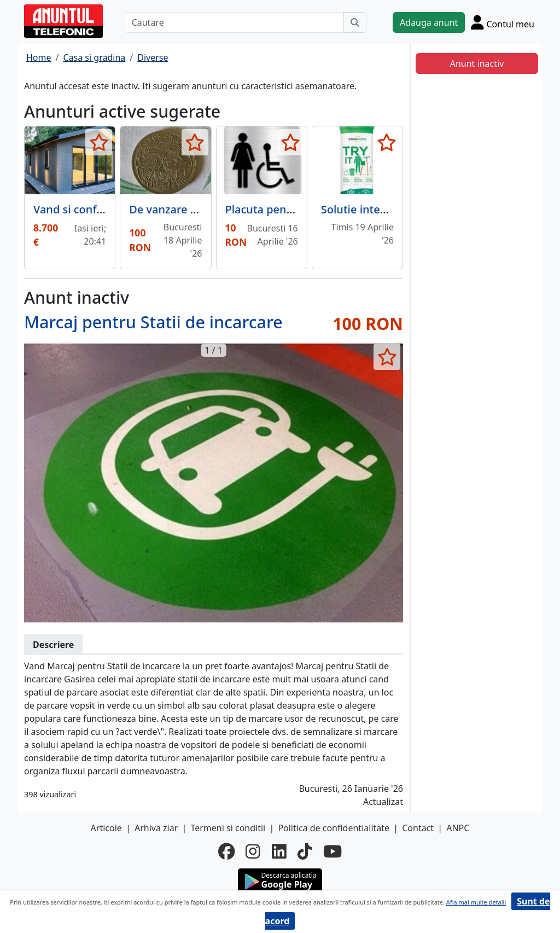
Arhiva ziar (156, 828)
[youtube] (332, 851)
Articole (106, 828)
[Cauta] (355, 22)
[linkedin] (279, 851)
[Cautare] (234, 22)
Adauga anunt (429, 22)
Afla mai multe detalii (476, 902)
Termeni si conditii (228, 828)
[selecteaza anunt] (99, 142)
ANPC (458, 828)
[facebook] (226, 851)
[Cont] (503, 22)
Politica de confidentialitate (334, 828)
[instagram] (253, 851)
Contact (418, 828)
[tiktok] (305, 851)
